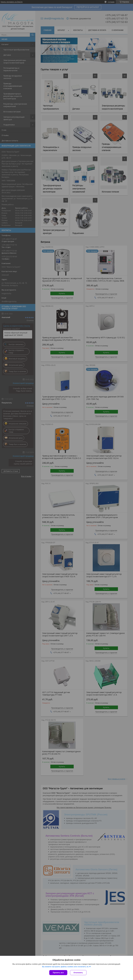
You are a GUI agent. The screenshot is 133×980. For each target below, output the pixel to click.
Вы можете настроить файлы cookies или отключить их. (66, 967)
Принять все (58, 973)
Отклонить (78, 973)
